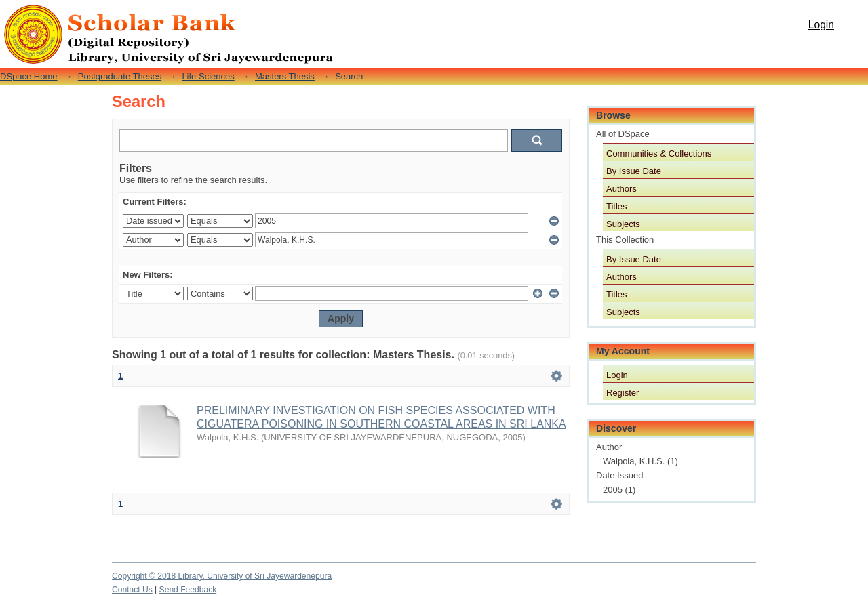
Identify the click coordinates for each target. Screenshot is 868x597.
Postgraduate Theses (120, 76)
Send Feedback (188, 590)
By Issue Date (634, 171)
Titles (617, 206)
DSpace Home (29, 76)
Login (821, 25)
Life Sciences (208, 76)
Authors (622, 189)
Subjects (623, 224)
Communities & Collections (659, 153)
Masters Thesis (285, 76)
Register (623, 393)
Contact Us (132, 590)
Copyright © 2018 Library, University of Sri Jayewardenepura (222, 576)
